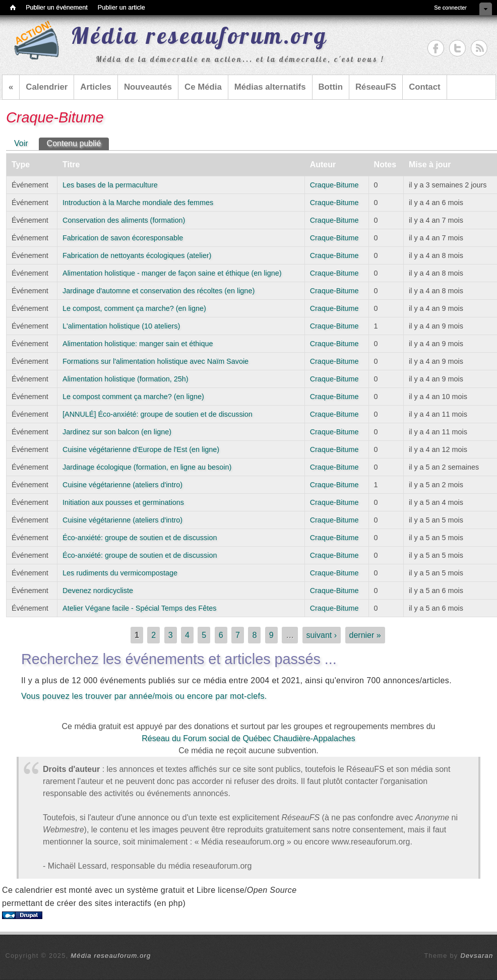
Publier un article (121, 8)
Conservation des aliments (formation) (124, 220)
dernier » (365, 635)
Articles (96, 87)
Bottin (331, 87)
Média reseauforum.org (111, 956)
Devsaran (477, 956)
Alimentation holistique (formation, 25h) (126, 379)
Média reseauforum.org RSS (479, 48)
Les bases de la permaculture (110, 185)
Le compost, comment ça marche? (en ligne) (134, 308)
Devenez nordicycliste (98, 591)
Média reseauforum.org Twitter (457, 48)
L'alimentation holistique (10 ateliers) (121, 326)
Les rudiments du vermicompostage (120, 573)
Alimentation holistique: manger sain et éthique (138, 344)
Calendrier (47, 87)
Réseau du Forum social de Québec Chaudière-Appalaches (248, 738)
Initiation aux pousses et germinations (123, 502)
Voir (21, 143)
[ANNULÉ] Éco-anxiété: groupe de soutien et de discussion (158, 414)
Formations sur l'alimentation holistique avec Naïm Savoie (156, 361)
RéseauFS (376, 87)
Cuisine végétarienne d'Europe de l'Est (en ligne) (141, 449)
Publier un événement (57, 8)
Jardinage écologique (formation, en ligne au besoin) (147, 467)
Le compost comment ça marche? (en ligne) (133, 397)
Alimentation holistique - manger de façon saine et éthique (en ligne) (172, 273)
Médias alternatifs (270, 87)
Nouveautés (148, 87)
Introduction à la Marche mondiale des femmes (138, 203)
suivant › (322, 635)
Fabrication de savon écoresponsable (123, 238)
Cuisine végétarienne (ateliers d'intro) (122, 485)
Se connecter (450, 8)
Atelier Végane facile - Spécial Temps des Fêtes (139, 608)
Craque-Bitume (334, 185)
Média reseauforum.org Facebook (436, 48)
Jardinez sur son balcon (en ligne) (117, 432)
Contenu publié (78, 143)
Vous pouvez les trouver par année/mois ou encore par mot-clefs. (144, 696)
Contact (424, 87)
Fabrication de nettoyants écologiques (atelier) (137, 255)
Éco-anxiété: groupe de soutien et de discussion (140, 538)
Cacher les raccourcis (486, 9)
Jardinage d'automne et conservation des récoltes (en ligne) (159, 291)
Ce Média (203, 87)
